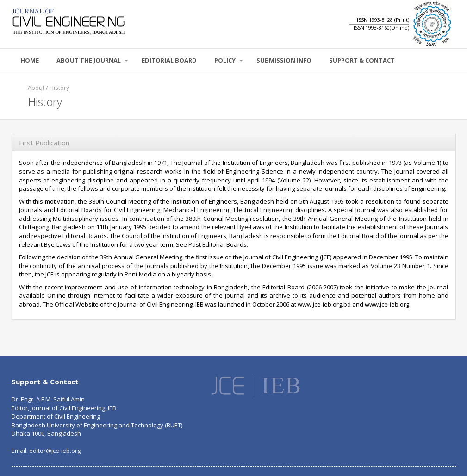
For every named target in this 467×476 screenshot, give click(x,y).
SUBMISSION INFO (284, 60)
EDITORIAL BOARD (169, 60)
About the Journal (92, 60)
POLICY (229, 60)
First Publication (44, 143)
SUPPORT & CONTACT (362, 60)
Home (30, 60)
